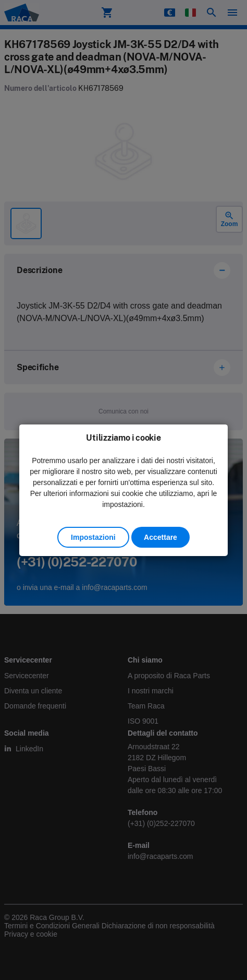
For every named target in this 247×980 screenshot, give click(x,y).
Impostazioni (93, 537)
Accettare (160, 537)
